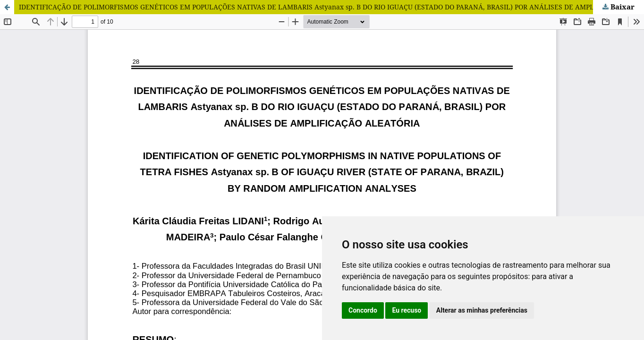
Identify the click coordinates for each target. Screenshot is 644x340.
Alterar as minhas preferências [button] (482, 310)
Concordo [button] (363, 310)
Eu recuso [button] (407, 310)
